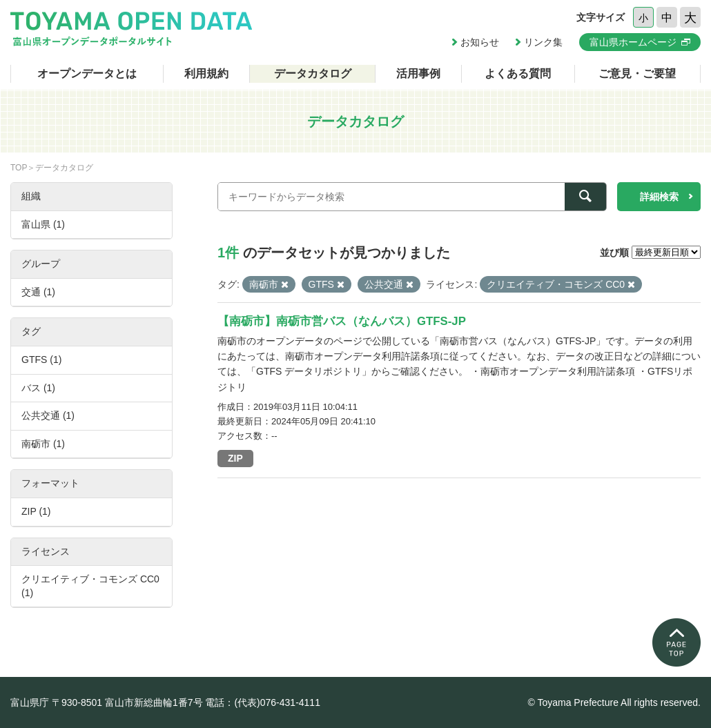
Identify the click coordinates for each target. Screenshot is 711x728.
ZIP (235, 458)
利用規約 (206, 73)
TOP (19, 168)
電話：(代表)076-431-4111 (263, 702)
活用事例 (418, 73)
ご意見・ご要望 (637, 73)
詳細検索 (659, 197)
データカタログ (313, 73)
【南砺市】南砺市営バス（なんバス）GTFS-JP (342, 321)
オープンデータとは (87, 73)
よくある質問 (518, 73)
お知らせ (480, 42)
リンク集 (543, 42)
